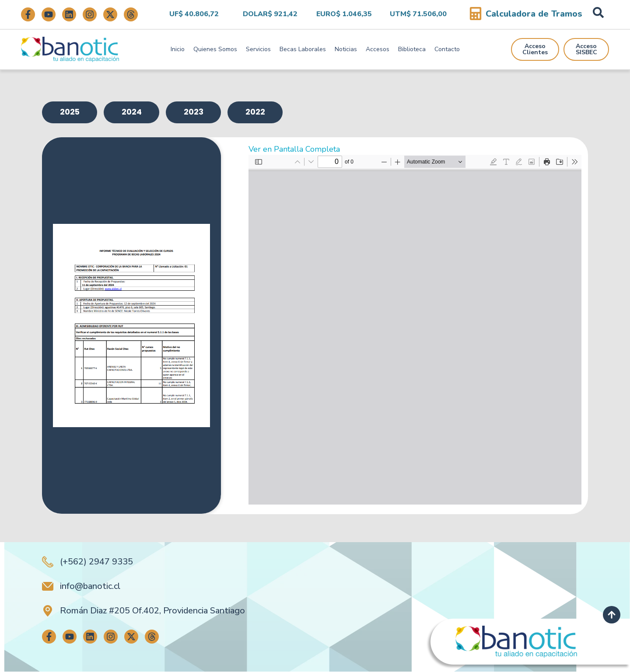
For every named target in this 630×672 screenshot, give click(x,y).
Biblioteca (412, 49)
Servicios (258, 49)
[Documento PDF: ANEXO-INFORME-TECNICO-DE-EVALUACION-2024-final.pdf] (415, 330)
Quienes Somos (215, 49)
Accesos (378, 49)
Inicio (178, 49)
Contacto (447, 49)
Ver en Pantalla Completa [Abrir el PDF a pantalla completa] (294, 150)
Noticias (346, 49)
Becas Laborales (303, 49)
